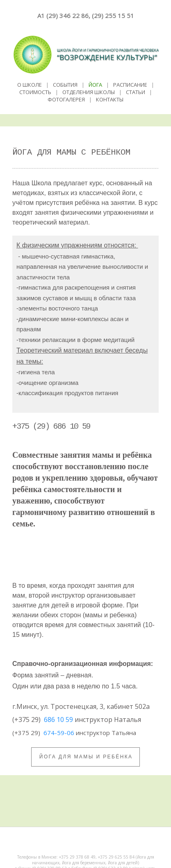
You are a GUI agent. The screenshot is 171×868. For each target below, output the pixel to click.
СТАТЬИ (136, 92)
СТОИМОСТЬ (35, 92)
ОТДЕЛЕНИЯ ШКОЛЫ (89, 92)
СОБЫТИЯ (65, 85)
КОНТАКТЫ (110, 99)
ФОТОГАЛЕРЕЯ (66, 99)
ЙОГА (95, 85)
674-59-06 (59, 733)
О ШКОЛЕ (30, 85)
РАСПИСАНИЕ (130, 85)
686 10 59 (58, 720)
